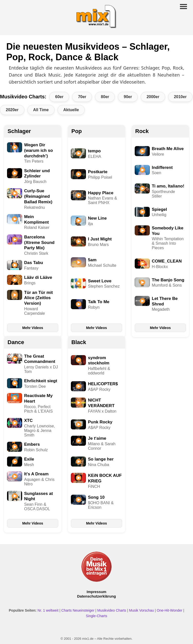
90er (128, 97)
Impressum (96, 592)
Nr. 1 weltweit (48, 610)
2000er (153, 97)
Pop (77, 131)
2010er (180, 97)
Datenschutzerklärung (96, 596)
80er (105, 97)
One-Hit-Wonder (170, 610)
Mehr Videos (33, 328)
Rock (142, 131)
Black (79, 342)
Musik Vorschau (142, 610)
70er (82, 97)
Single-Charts (97, 616)
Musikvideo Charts (112, 610)
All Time (41, 110)
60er (59, 97)
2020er (12, 110)
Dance (16, 342)
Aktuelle (71, 110)
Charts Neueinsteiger (78, 610)
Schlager (19, 131)
